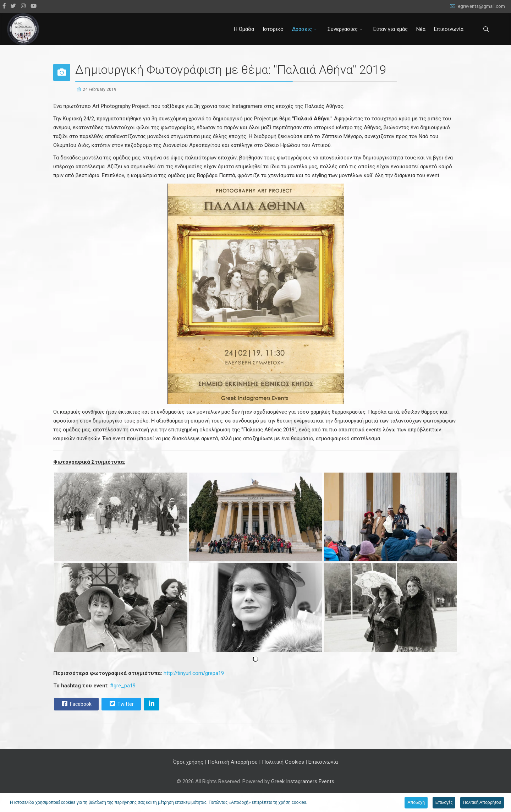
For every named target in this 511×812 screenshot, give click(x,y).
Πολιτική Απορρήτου (233, 762)
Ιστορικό (273, 29)
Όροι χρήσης (188, 762)
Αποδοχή (416, 802)
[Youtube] (34, 6)
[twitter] (13, 6)
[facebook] (4, 6)
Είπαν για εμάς (391, 29)
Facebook (76, 704)
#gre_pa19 (123, 686)
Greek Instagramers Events (303, 781)
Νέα (421, 29)
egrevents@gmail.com (481, 6)
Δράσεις (302, 29)
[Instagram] (23, 6)
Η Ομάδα (244, 29)
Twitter (121, 704)
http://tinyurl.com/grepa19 (194, 673)
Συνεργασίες (343, 29)
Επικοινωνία (449, 29)
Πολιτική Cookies (283, 762)
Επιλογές (444, 802)
